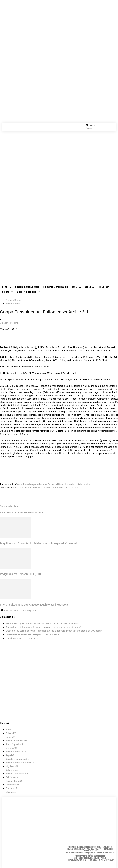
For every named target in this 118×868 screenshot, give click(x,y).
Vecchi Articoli (31, 297)
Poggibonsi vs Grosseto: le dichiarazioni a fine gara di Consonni (38, 544)
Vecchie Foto (14, 781)
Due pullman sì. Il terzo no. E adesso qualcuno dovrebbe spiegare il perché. (44, 627)
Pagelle (10, 755)
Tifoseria (11, 788)
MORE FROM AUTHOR (32, 513)
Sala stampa (13, 770)
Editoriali (11, 733)
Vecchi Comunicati (17, 774)
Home (3, 297)
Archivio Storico (15, 297)
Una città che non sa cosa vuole (22, 638)
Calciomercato (14, 777)
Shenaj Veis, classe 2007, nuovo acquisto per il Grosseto (34, 605)
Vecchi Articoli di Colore (20, 763)
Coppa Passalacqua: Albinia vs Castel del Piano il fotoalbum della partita (53, 484)
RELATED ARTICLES (10, 513)
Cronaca (11, 748)
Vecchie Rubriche (16, 741)
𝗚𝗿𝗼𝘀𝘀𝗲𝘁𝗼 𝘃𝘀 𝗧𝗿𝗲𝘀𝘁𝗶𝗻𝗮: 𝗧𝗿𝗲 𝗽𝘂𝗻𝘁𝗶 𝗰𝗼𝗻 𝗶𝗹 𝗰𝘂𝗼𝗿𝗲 (32, 634)
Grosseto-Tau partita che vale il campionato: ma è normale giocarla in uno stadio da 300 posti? (54, 631)
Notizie (10, 737)
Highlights (12, 766)
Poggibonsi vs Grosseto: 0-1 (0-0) (20, 574)
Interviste (11, 792)
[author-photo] (7, 503)
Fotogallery (12, 785)
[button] (110, 125)
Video (9, 730)
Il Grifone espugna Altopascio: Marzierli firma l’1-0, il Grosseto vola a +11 (42, 623)
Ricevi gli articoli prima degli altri (18, 611)
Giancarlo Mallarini (10, 323)
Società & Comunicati (17, 759)
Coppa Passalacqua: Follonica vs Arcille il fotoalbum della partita (45, 488)
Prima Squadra (14, 744)
